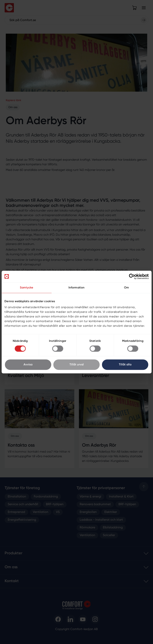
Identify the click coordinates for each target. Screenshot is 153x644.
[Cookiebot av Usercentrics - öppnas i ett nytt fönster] (132, 276)
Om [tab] (126, 288)
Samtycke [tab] (27, 288)
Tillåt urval (77, 365)
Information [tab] (76, 288)
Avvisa (28, 365)
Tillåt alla (125, 365)
